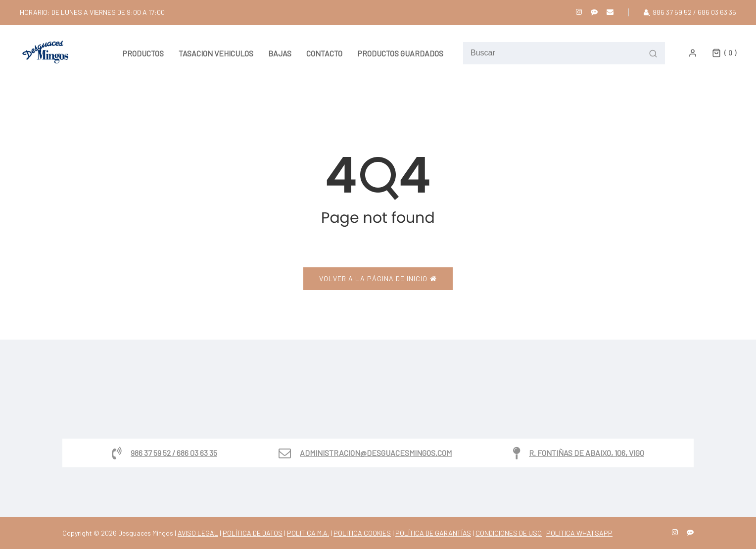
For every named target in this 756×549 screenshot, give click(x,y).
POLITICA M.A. (308, 533)
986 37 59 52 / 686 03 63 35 (174, 453)
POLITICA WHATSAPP (579, 533)
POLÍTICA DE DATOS (253, 533)
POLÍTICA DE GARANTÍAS (433, 533)
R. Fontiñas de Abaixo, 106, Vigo (587, 453)
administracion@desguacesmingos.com (376, 453)
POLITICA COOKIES (362, 533)
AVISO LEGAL (198, 533)
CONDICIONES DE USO (509, 533)
